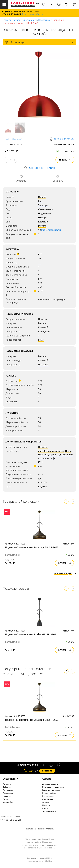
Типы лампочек (49, 811)
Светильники (30, 20)
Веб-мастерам (48, 796)
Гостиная (43, 455)
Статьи (45, 808)
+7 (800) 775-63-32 (12, 11)
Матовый (43, 365)
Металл (42, 226)
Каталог (17, 20)
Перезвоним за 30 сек (33, 14)
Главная (7, 20)
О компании (10, 779)
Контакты (7, 784)
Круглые (43, 487)
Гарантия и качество (51, 790)
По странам (8, 790)
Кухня (53, 455)
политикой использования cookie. (40, 848)
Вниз (41, 340)
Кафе (53, 458)
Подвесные (44, 20)
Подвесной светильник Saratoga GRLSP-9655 (32, 547)
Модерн (43, 218)
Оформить (47, 771)
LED (40, 254)
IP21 (40, 462)
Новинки (7, 796)
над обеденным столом (51, 451)
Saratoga (43, 205)
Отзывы (46, 802)
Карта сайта (8, 802)
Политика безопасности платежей (40, 829)
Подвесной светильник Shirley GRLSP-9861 (31, 634)
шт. (29, 771)
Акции (5, 799)
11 (39, 263)
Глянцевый (44, 332)
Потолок (43, 447)
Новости (46, 805)
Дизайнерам (48, 799)
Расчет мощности (51, 230)
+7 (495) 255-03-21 (12, 14)
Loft (7, 139)
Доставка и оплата (50, 784)
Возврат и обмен (50, 793)
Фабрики (7, 787)
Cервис (47, 779)
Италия (16, 139)
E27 (40, 279)
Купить (65, 160)
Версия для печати (62, 139)
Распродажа (8, 793)
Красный (43, 222)
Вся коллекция (65, 573)
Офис (68, 451)
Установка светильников (53, 787)
